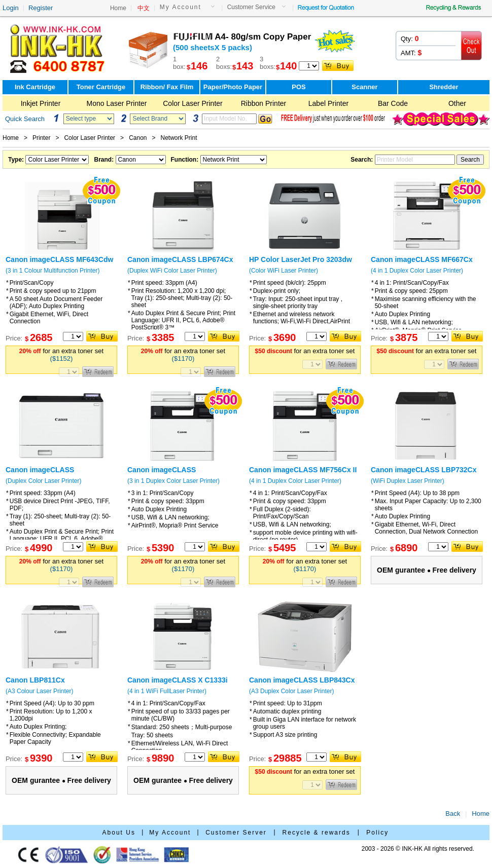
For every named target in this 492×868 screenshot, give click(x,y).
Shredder (444, 87)
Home (118, 8)
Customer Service (251, 7)
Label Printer (328, 103)
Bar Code (393, 103)
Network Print (179, 138)
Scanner (364, 87)
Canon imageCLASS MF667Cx (422, 259)
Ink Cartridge (35, 87)
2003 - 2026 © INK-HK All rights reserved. (418, 849)
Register (41, 8)
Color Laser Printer (193, 103)
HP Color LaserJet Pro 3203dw (301, 259)
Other (457, 103)
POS (298, 87)
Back (453, 814)
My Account (181, 7)
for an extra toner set (61, 355)
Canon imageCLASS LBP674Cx (180, 259)
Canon (138, 138)
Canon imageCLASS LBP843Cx (302, 680)
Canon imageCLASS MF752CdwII (162, 474)
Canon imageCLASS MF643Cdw (59, 259)
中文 (144, 8)
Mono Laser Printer (116, 103)
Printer (41, 138)
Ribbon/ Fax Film (167, 87)
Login (11, 8)
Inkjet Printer (41, 103)
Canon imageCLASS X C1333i (178, 680)
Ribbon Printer (264, 103)
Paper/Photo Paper (233, 87)
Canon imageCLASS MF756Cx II (303, 470)
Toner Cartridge (101, 87)
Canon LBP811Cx (35, 680)
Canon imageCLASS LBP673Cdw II (40, 474)
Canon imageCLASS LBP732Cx (424, 470)
